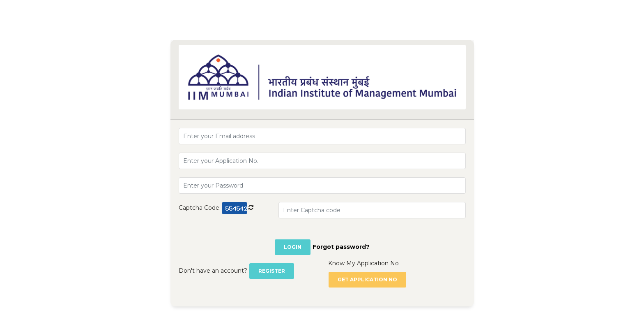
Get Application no (367, 279)
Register (272, 271)
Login (293, 247)
